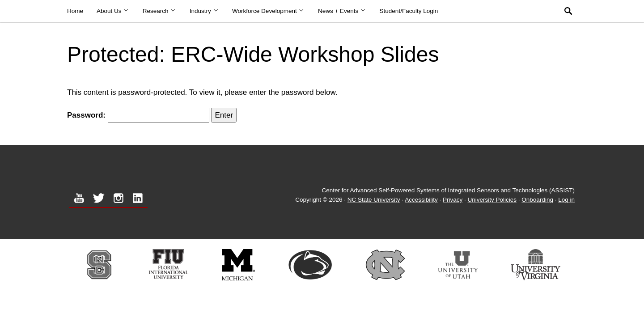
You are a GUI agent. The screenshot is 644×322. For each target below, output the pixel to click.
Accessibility (421, 200)
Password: (138, 115)
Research (159, 11)
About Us (113, 11)
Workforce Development (268, 11)
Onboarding (537, 200)
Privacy (453, 200)
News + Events (342, 11)
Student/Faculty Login (409, 11)
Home (75, 11)
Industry (204, 11)
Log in (566, 200)
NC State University (374, 200)
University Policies (492, 200)
